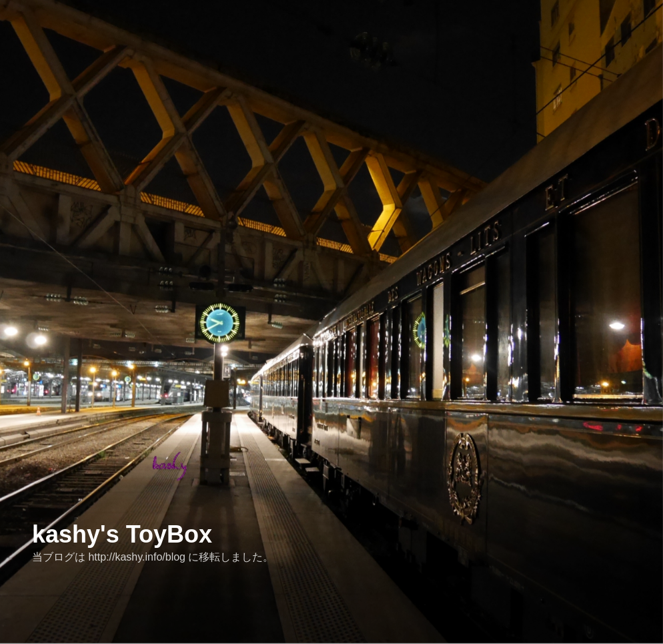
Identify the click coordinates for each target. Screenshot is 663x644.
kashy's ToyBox (122, 534)
